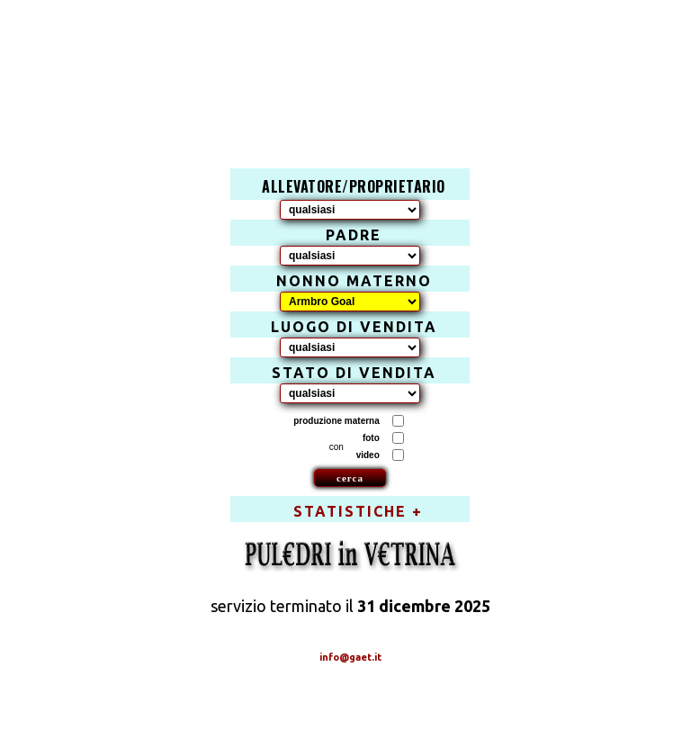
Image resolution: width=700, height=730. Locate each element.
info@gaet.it (350, 657)
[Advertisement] (360, 68)
